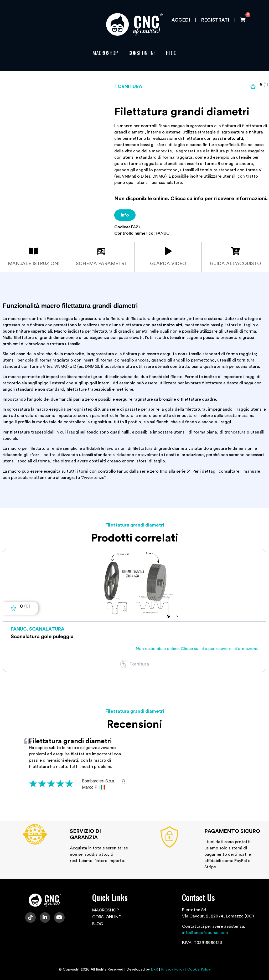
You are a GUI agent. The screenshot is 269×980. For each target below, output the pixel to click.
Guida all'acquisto (236, 264)
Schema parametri (101, 264)
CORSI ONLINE (142, 53)
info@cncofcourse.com (205, 932)
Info (125, 215)
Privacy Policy (173, 969)
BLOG (171, 53)
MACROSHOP (105, 53)
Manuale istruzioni (34, 264)
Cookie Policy (199, 969)
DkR (154, 969)
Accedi (181, 20)
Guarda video (168, 264)
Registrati (215, 20)
